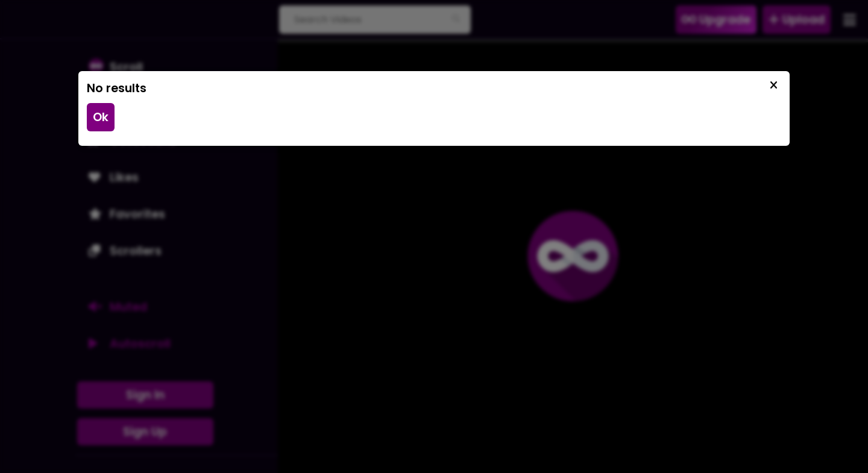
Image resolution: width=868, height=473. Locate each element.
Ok (101, 117)
